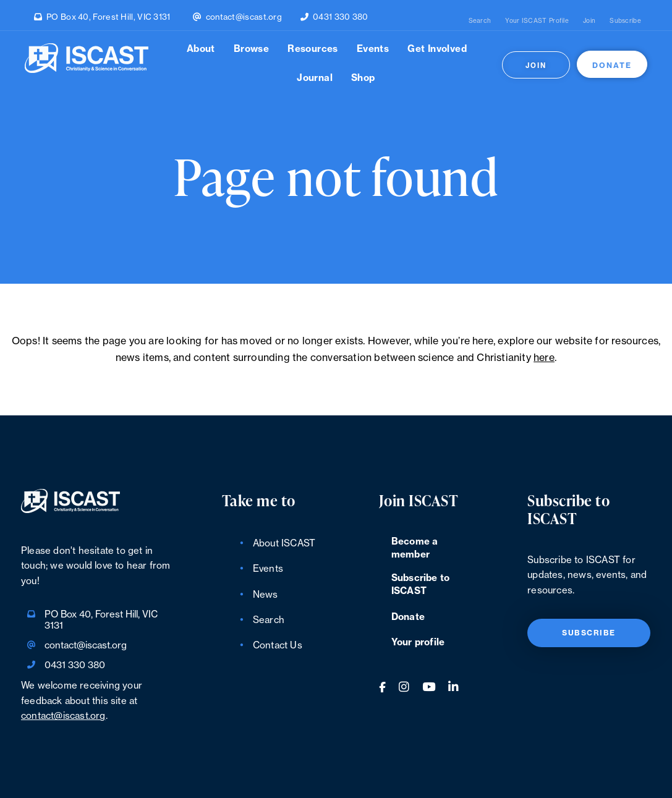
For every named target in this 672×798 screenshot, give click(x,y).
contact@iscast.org (244, 17)
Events (373, 49)
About (201, 49)
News (266, 595)
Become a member (415, 548)
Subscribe (625, 21)
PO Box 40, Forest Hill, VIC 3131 (108, 17)
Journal (315, 78)
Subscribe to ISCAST (420, 585)
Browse (251, 49)
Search (480, 21)
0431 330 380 (341, 17)
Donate (612, 66)
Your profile (418, 643)
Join (589, 21)
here (544, 358)
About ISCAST (284, 544)
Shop (363, 78)
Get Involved (437, 49)
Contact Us (278, 646)
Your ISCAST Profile (537, 21)
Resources (313, 49)
